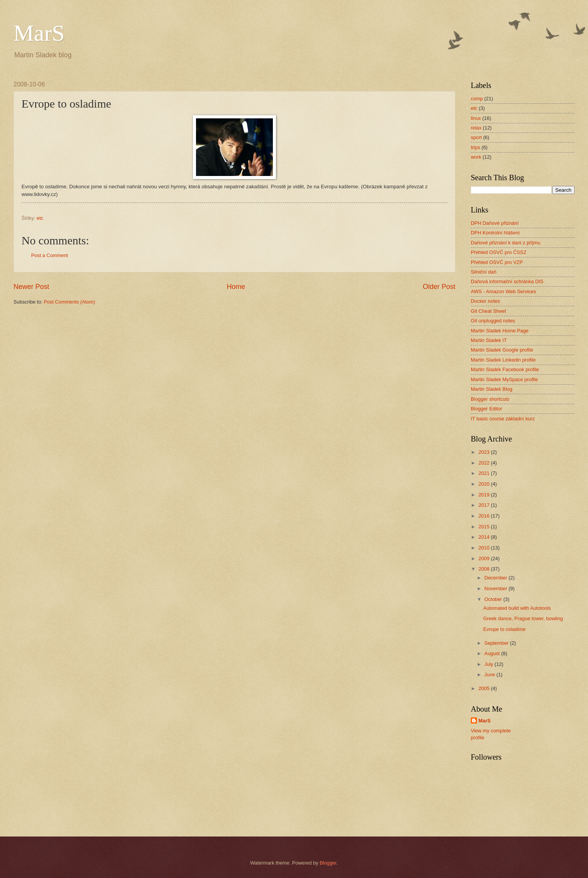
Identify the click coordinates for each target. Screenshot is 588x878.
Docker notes (485, 301)
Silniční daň (484, 272)
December (496, 578)
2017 (485, 505)
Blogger (328, 863)
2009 (485, 559)
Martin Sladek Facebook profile (505, 369)
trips (475, 147)
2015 (485, 527)
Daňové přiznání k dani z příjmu (506, 243)
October (494, 599)
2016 (485, 516)
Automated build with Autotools (517, 608)
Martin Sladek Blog (492, 389)
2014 (485, 537)
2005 (485, 688)
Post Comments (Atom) (70, 302)
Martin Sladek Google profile (502, 350)
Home (236, 287)
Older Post (439, 287)
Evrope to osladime (504, 629)
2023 (485, 452)
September (497, 643)
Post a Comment (50, 255)
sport (476, 137)
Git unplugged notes (493, 321)
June (490, 675)
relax (476, 128)
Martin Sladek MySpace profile (504, 379)
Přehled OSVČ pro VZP (497, 262)
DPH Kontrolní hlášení (495, 233)
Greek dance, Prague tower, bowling (523, 618)
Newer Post (31, 287)
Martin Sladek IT (489, 340)
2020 (485, 484)
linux (476, 118)
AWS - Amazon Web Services (503, 291)
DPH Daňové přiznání (495, 223)
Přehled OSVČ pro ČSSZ (499, 252)
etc (40, 218)
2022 (485, 463)
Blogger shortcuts (490, 399)
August (493, 653)
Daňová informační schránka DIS (507, 281)
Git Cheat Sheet (488, 311)
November (496, 588)
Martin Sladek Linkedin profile (503, 360)
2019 (485, 495)
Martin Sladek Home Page (500, 331)
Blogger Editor (487, 409)
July (489, 664)
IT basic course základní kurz (503, 419)
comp (477, 99)
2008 (485, 569)
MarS (39, 33)
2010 (485, 548)
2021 (485, 473)
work (476, 157)
